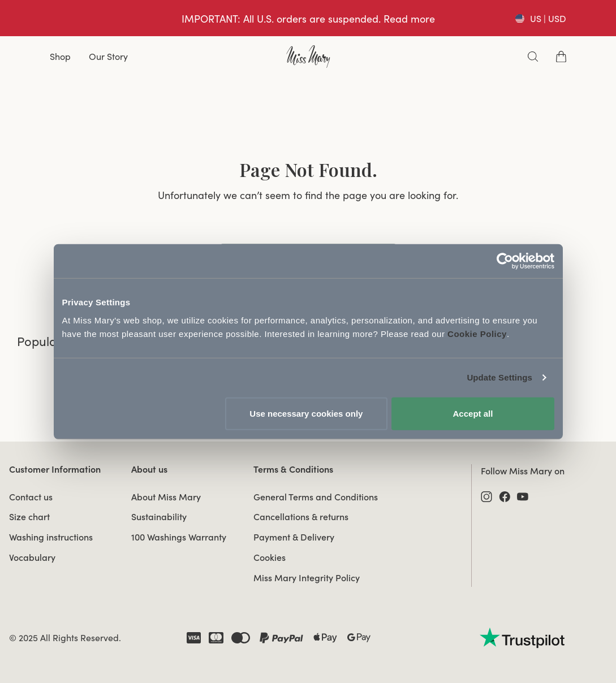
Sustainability (159, 517)
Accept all (473, 413)
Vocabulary (32, 557)
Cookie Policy (477, 333)
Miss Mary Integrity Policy (307, 578)
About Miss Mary (166, 497)
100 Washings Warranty (179, 537)
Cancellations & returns (301, 517)
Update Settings (499, 377)
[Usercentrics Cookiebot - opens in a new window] (505, 261)
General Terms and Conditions (316, 497)
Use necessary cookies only (306, 413)
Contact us (31, 497)
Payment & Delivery (294, 537)
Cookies (270, 557)
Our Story (108, 57)
